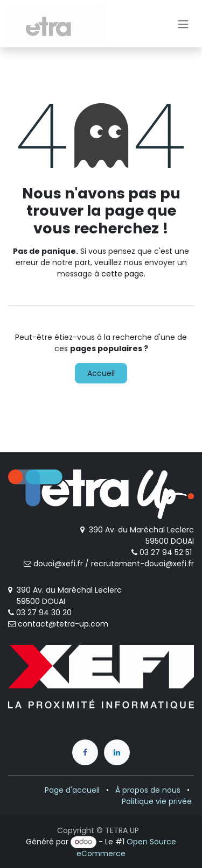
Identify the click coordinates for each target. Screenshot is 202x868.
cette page (123, 274)
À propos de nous (148, 790)
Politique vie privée (157, 801)
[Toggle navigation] (183, 24)
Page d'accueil (72, 790)
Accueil (101, 373)
